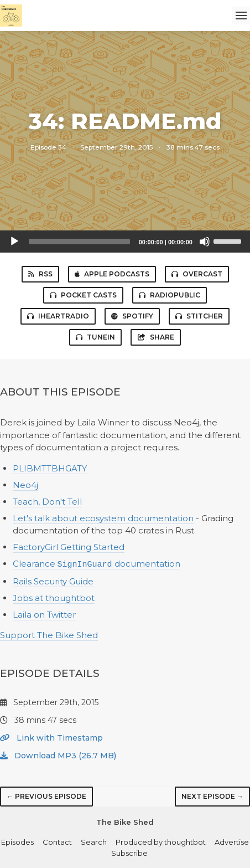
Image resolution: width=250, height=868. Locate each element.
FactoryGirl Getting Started (69, 547)
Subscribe (129, 852)
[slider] (79, 242)
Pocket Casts (83, 295)
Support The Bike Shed (49, 635)
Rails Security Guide (53, 581)
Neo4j (25, 485)
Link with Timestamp (51, 737)
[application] (125, 242)
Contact (57, 841)
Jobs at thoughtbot (54, 597)
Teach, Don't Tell (47, 502)
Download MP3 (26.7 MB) (58, 755)
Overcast (197, 274)
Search (94, 841)
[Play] (14, 242)
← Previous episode (46, 796)
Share (156, 337)
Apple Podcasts (112, 274)
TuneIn (95, 337)
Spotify (132, 316)
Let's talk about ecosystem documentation (103, 518)
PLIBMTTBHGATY (50, 468)
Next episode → (212, 796)
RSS (40, 274)
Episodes (17, 841)
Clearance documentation (97, 564)
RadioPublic (170, 295)
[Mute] (205, 242)
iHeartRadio (58, 316)
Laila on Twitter (44, 614)
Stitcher (199, 316)
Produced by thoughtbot (161, 841)
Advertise (232, 841)
